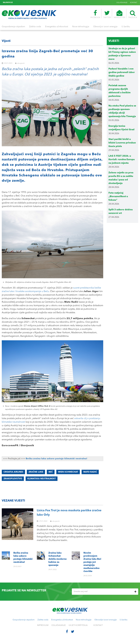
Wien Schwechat (68, 472)
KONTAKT (134, 3)
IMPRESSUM (43, 625)
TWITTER (107, 14)
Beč (51, 472)
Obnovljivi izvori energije (105, 27)
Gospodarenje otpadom (13, 27)
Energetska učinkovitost (57, 27)
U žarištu (126, 27)
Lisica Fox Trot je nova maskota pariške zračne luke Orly (69, 513)
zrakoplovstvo (13, 479)
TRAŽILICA (133, 14)
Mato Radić (90, 472)
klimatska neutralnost (42, 479)
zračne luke (36, 472)
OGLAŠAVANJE (122, 3)
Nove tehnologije (81, 27)
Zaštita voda (35, 27)
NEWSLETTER (119, 14)
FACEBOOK (95, 14)
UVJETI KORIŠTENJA (78, 625)
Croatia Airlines (13, 472)
